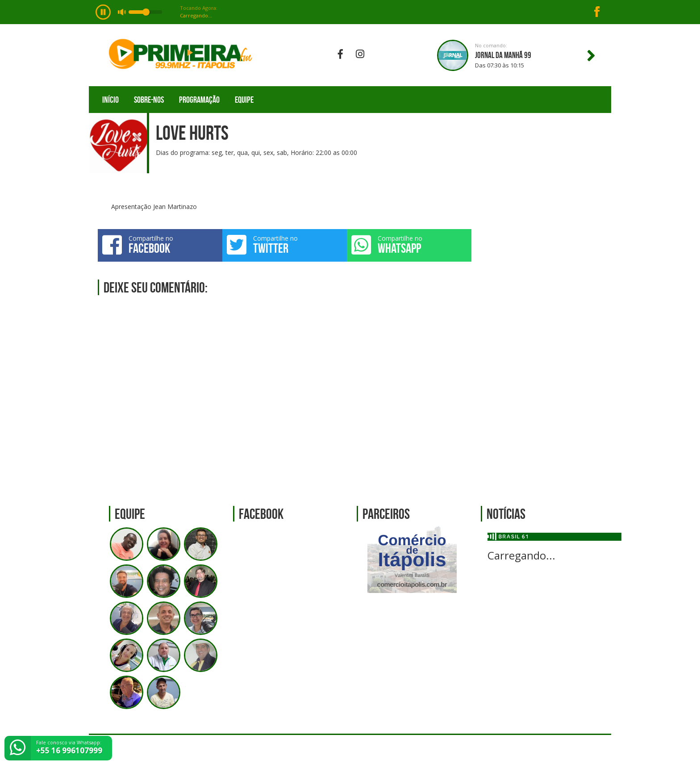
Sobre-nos (149, 100)
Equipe (244, 100)
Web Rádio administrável (597, 749)
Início (110, 100)
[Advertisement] (546, 321)
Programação (199, 100)
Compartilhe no (160, 245)
